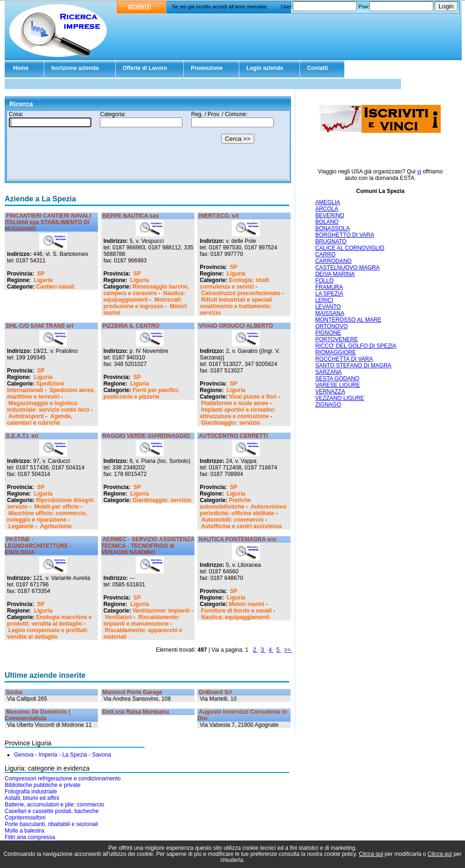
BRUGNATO (331, 241)
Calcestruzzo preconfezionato (241, 293)
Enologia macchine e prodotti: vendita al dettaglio (49, 620)
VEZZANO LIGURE (340, 398)
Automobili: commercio (232, 520)
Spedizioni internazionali (35, 387)
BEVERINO (330, 215)
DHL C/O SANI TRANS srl (40, 326)
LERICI (324, 300)
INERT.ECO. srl (219, 216)
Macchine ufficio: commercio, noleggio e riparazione (47, 517)
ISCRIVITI (139, 7)
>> (288, 650)
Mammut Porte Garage (132, 692)
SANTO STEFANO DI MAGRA (353, 365)
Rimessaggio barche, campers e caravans (146, 290)
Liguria (43, 280)
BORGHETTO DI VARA (345, 235)
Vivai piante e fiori (253, 397)
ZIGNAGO (328, 405)
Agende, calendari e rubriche (40, 420)
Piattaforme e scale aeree (235, 403)
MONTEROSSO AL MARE (348, 320)
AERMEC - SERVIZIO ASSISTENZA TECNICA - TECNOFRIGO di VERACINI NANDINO (148, 546)
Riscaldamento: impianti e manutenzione (142, 620)
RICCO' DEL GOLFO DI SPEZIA (356, 346)
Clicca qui (371, 854)
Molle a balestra (24, 831)
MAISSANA (330, 313)
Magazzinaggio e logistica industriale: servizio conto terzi (48, 406)
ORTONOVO (332, 326)
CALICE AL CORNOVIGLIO (350, 248)
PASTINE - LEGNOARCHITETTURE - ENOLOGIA (38, 546)
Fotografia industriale (31, 792)
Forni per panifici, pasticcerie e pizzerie (142, 393)
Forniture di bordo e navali (236, 611)
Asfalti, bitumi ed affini (32, 798)
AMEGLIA (328, 202)
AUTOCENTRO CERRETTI (233, 436)
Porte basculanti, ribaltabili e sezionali (51, 824)
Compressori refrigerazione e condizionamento (63, 778)
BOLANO (327, 222)
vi (419, 172)
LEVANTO (328, 307)
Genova (24, 755)
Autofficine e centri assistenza (241, 526)
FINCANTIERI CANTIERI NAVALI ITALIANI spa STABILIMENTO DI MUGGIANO (48, 222)
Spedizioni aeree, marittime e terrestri (51, 393)
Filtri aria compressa (30, 837)
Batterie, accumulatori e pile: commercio (54, 805)
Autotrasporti (26, 416)
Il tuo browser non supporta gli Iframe (148, 146)
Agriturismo (56, 526)
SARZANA (329, 372)
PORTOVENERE (337, 339)
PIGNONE (328, 333)
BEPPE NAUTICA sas (131, 216)
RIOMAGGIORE (336, 352)
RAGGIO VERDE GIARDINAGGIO (146, 436)
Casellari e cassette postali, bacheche (52, 811)
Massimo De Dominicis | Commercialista (37, 715)
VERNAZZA (330, 392)
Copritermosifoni (25, 818)
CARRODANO (333, 261)
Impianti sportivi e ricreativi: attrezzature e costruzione (238, 413)
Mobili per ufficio (56, 507)
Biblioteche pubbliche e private (43, 785)
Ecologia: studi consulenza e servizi (234, 283)
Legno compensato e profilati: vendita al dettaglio (48, 634)
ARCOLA (327, 209)
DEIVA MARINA (335, 274)
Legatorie (21, 526)
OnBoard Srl (215, 692)
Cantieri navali (55, 287)
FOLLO (324, 281)
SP (41, 274)
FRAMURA (329, 287)
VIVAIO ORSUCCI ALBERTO (236, 326)
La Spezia (74, 755)
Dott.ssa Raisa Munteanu (136, 712)
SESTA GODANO (337, 379)
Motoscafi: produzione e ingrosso (143, 303)
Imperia (48, 755)
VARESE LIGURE (338, 385)
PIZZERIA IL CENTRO (131, 326)
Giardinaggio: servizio (230, 423)
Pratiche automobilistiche (225, 503)
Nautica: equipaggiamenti (145, 296)
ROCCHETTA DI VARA (344, 359)
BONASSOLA (333, 228)
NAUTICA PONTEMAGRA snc (238, 539)
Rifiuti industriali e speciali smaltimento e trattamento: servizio (236, 306)
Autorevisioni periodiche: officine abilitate (243, 510)
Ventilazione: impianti (161, 611)
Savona (101, 755)
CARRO (325, 255)
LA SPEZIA (329, 294)
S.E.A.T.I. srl (22, 436)
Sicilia (14, 692)
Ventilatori (118, 617)
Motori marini (247, 604)
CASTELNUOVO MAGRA (347, 268)
